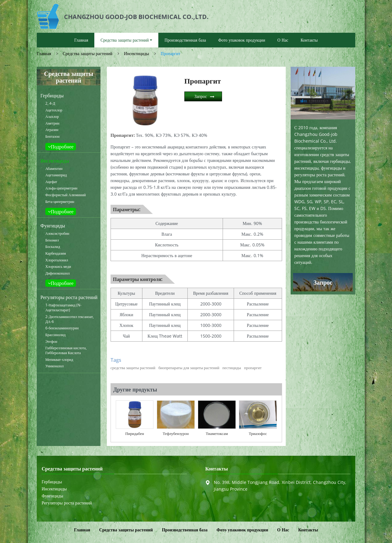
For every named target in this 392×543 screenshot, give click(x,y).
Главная (81, 40)
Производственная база (185, 40)
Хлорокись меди (58, 267)
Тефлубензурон (176, 433)
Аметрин (52, 123)
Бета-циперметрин (60, 202)
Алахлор (52, 117)
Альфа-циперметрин (61, 188)
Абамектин (54, 169)
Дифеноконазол (58, 273)
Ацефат (51, 182)
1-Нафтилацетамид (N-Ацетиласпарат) (63, 308)
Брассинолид (55, 335)
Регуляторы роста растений (69, 297)
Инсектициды (137, 53)
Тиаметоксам (217, 433)
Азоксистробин (57, 234)
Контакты (309, 40)
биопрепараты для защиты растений (189, 368)
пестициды (232, 368)
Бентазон (52, 137)
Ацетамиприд (56, 175)
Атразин (52, 130)
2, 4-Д (50, 103)
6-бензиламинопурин (62, 328)
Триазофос (258, 433)
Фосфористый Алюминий (66, 195)
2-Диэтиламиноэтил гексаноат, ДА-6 (70, 319)
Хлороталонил (57, 260)
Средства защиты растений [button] (125, 40)
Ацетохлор (54, 110)
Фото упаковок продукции (242, 40)
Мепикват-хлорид (59, 360)
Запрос (201, 96)
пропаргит (253, 368)
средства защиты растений (133, 368)
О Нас (283, 40)
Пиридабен (135, 433)
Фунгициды (53, 226)
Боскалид (53, 247)
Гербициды (52, 95)
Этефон (51, 342)
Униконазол (55, 366)
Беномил (52, 240)
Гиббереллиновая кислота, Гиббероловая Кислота (66, 350)
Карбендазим (56, 253)
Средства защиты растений (88, 53)
